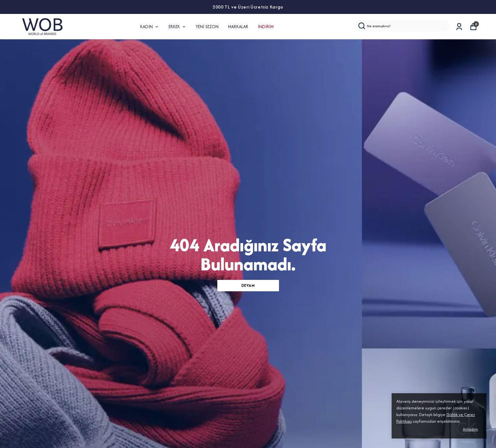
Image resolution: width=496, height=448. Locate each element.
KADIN (150, 27)
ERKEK (177, 27)
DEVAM (248, 285)
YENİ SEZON (207, 27)
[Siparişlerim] (459, 27)
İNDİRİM (266, 27)
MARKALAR (238, 27)
